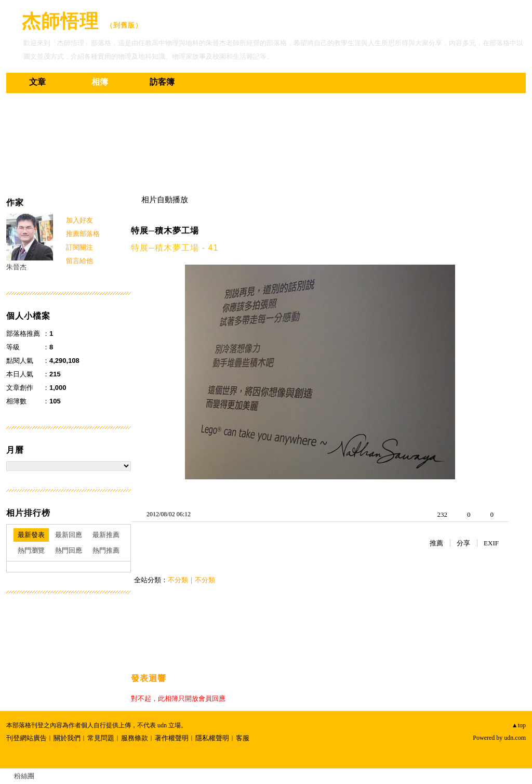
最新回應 (69, 535)
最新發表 (31, 535)
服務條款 (135, 738)
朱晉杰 (16, 267)
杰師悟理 (60, 21)
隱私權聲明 (212, 738)
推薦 (436, 543)
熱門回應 (69, 550)
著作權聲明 (172, 738)
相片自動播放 (165, 200)
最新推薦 (106, 535)
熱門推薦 (106, 550)
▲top (519, 725)
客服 (243, 738)
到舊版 (124, 25)
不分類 (178, 580)
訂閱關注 (79, 247)
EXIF (491, 543)
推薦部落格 (83, 234)
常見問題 (101, 738)
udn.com (515, 738)
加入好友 (79, 220)
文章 (37, 82)
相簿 (100, 82)
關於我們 (67, 738)
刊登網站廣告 (26, 738)
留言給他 (79, 261)
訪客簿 (162, 82)
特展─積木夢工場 (165, 231)
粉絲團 (24, 776)
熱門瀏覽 (31, 550)
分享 (463, 543)
